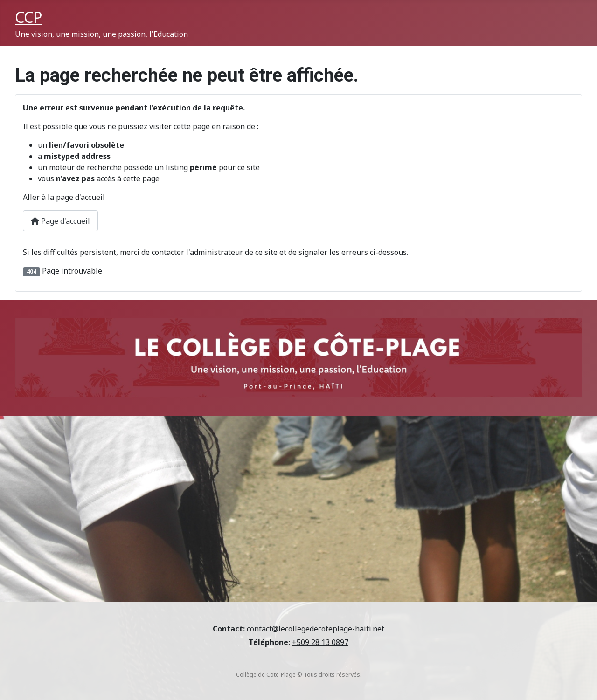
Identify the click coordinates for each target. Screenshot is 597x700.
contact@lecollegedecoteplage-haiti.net (316, 629)
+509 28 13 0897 (320, 642)
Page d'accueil (60, 221)
